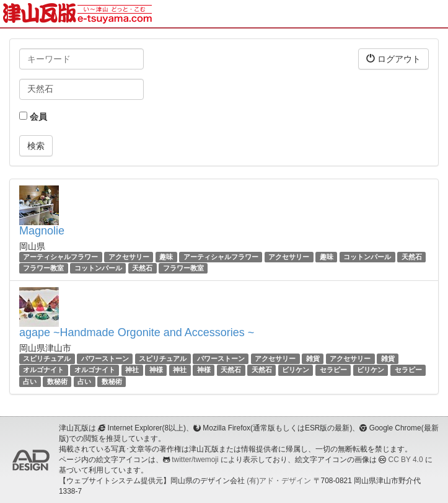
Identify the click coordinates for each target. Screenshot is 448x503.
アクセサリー (129, 257)
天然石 (412, 257)
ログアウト (393, 59)
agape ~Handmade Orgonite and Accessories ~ (137, 332)
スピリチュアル (47, 358)
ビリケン (296, 370)
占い (30, 381)
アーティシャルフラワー (60, 257)
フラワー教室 (43, 268)
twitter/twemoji (195, 460)
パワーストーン (105, 358)
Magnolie (42, 231)
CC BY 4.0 (406, 460)
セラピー (333, 370)
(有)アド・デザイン (279, 481)
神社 (132, 370)
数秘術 (57, 381)
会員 (33, 117)
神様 (156, 370)
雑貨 (313, 358)
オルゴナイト (43, 370)
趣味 (166, 257)
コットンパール (367, 257)
